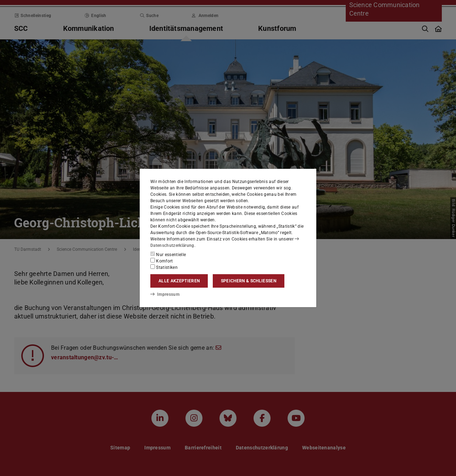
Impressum (165, 294)
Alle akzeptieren (179, 281)
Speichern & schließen (249, 281)
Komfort (162, 261)
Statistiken (164, 267)
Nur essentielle (168, 254)
